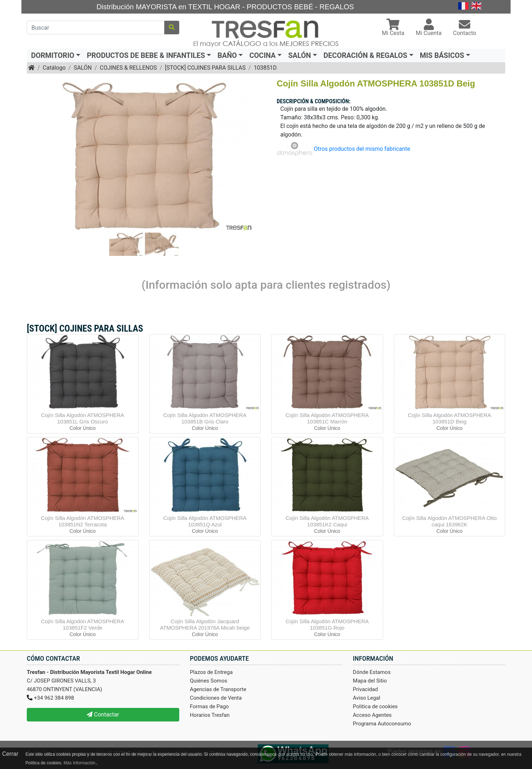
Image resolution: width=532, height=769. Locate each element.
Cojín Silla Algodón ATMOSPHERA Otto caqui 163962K (449, 521)
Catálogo (54, 68)
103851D (265, 68)
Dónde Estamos (372, 672)
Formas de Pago (209, 706)
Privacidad (365, 689)
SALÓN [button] (300, 55)
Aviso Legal (367, 698)
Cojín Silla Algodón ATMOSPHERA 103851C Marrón (327, 418)
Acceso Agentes (372, 715)
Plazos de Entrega (211, 672)
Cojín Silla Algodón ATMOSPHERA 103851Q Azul (205, 521)
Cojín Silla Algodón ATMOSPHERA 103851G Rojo (327, 624)
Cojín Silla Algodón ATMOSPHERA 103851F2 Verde (83, 624)
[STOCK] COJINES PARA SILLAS (205, 68)
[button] (393, 28)
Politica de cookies (375, 706)
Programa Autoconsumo (382, 724)
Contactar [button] (103, 715)
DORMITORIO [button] (53, 55)
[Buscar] (96, 28)
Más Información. (80, 763)
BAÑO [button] (227, 55)
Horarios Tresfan (210, 715)
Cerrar (10, 754)
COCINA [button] (262, 55)
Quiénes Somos (209, 681)
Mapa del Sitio (370, 681)
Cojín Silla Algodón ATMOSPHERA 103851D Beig (449, 418)
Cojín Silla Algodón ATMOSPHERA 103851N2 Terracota (83, 521)
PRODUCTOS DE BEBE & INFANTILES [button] (146, 55)
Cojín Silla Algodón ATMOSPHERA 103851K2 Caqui (327, 521)
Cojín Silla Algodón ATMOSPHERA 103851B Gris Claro (205, 418)
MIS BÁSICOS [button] (442, 55)
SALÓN (82, 68)
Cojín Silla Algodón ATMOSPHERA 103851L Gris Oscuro (83, 418)
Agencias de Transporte (218, 689)
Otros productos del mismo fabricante (362, 149)
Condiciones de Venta (216, 698)
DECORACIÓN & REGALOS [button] (365, 55)
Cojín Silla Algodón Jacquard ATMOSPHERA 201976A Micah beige (205, 624)
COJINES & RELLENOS (128, 68)
